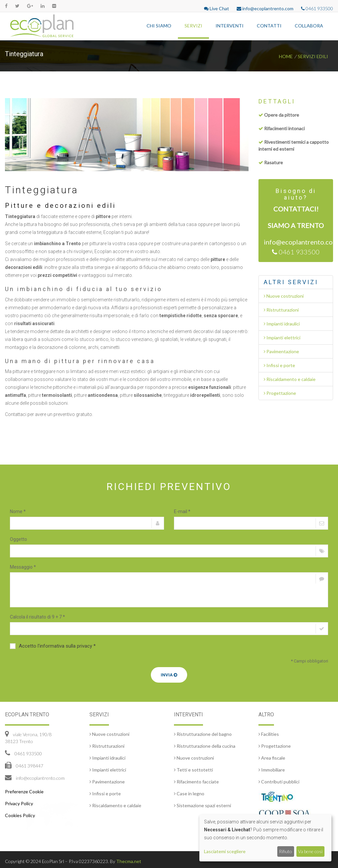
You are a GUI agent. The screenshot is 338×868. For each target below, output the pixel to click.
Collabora (309, 26)
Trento (310, 225)
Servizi (193, 26)
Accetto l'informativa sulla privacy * (53, 646)
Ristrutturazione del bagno (203, 734)
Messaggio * (23, 567)
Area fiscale (272, 758)
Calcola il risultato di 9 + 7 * (37, 617)
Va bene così (310, 851)
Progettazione (280, 393)
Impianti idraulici (282, 324)
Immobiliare (272, 770)
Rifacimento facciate (196, 782)
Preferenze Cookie (24, 792)
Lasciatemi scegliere (225, 851)
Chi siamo (159, 26)
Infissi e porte (279, 365)
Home (286, 56)
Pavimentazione (281, 351)
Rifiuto (286, 851)
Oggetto (18, 539)
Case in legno (189, 793)
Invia (169, 675)
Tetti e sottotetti (193, 770)
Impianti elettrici (282, 338)
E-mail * (182, 511)
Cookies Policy (20, 815)
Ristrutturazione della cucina (205, 746)
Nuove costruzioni (284, 296)
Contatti (269, 26)
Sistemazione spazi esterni (203, 805)
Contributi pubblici (279, 782)
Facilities (269, 734)
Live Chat (217, 8)
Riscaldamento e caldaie (290, 379)
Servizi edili (313, 56)
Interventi (230, 26)
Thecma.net (129, 861)
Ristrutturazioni (281, 310)
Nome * (18, 511)
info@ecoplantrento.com (265, 8)
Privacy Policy (19, 803)
